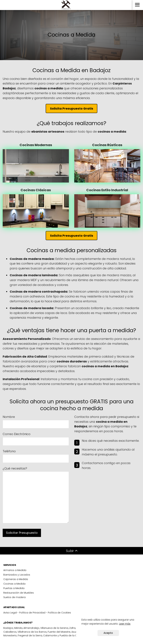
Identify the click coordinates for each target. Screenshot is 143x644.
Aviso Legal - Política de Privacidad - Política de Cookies (37, 613)
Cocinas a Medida (14, 584)
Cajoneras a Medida (16, 579)
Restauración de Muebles (19, 593)
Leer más (125, 624)
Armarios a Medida (15, 570)
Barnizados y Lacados (17, 575)
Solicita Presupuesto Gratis (72, 108)
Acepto (108, 633)
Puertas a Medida (14, 588)
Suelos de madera (14, 597)
